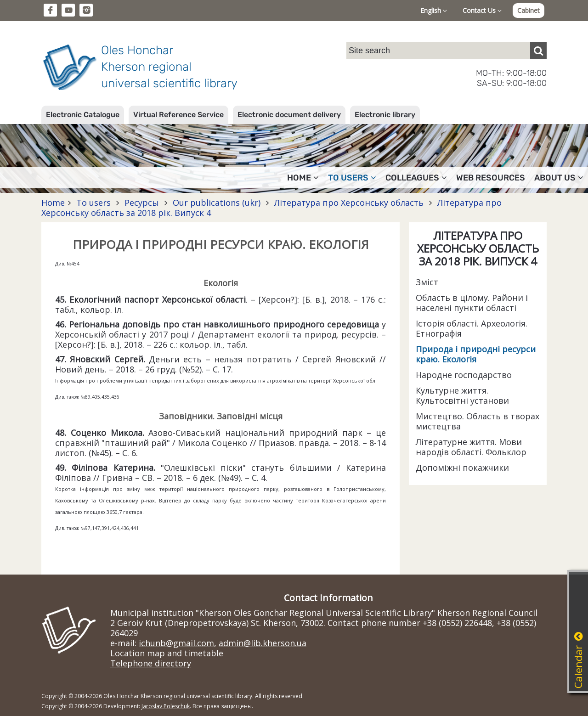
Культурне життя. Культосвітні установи (462, 395)
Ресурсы (142, 203)
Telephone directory (151, 663)
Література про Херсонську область (349, 203)
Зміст (427, 282)
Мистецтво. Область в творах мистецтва (478, 421)
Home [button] (303, 178)
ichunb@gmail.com (176, 643)
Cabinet (529, 10)
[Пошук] (538, 51)
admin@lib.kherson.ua (263, 643)
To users (93, 203)
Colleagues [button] (416, 178)
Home (53, 203)
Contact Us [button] (482, 10)
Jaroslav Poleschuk (166, 706)
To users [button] (352, 178)
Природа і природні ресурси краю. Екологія (476, 354)
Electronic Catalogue (83, 115)
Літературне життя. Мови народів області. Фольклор (471, 447)
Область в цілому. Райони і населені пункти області (472, 303)
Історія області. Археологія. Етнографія (472, 328)
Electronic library (385, 115)
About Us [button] (559, 178)
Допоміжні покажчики (462, 468)
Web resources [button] (491, 178)
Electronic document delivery (289, 115)
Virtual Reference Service (178, 115)
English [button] (434, 10)
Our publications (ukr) (217, 203)
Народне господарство (464, 375)
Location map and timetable (167, 653)
